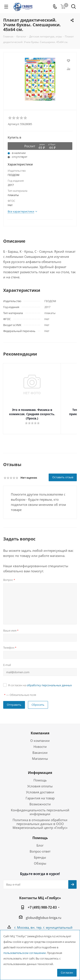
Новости (40, 742)
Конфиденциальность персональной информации (40, 808)
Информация (40, 768)
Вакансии (40, 748)
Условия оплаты (40, 782)
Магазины (40, 754)
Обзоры (40, 859)
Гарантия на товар (40, 794)
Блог (40, 841)
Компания (40, 729)
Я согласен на (40, 681)
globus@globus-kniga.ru (44, 913)
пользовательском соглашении (25, 953)
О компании (40, 736)
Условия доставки (40, 788)
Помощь (40, 776)
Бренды (40, 853)
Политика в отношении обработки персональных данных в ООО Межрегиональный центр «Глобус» (40, 819)
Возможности (40, 800)
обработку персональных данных (49, 681)
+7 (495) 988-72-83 (42, 903)
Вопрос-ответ (40, 847)
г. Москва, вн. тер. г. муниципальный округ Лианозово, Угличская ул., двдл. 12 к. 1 (43, 928)
